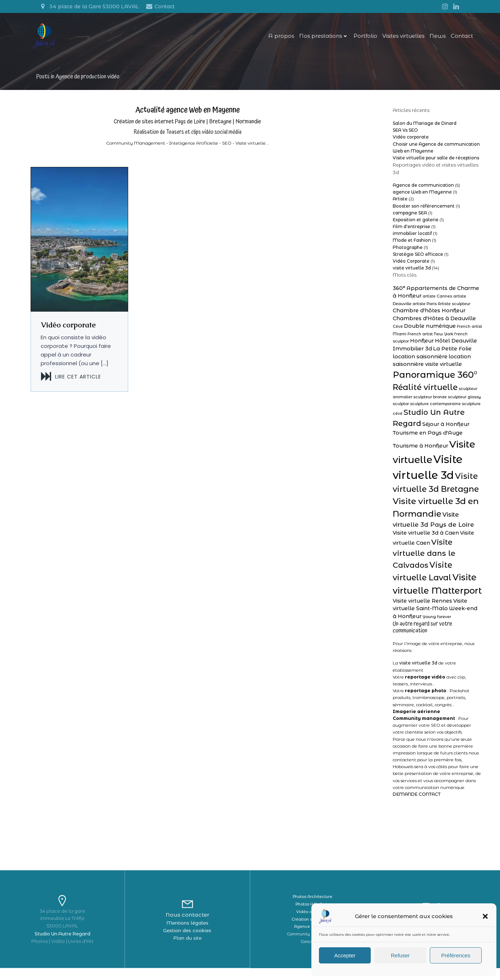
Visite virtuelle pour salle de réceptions (434, 163)
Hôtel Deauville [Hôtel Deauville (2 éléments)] (412, 348)
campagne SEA (408, 218)
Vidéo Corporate (410, 267)
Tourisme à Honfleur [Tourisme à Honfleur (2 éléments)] (440, 441)
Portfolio (360, 38)
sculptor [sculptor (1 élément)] (434, 405)
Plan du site (187, 950)
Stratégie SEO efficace (416, 260)
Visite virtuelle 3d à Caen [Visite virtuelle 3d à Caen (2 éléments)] (424, 542)
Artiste (399, 205)
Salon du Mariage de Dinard (423, 129)
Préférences (456, 955)
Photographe (406, 253)
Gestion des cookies (187, 943)
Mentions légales (187, 935)
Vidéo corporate (409, 143)
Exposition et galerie (414, 225)
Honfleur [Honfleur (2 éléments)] (467, 340)
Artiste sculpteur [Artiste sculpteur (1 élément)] (433, 310)
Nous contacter (187, 927)
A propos (276, 38)
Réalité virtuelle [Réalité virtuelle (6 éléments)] (445, 388)
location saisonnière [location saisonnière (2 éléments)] (450, 356)
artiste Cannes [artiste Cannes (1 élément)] (431, 302)
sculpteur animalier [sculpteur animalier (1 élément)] (411, 398)
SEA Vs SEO (404, 136)
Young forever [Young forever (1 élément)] (430, 626)
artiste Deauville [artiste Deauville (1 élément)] (463, 302)
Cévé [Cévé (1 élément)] (450, 325)
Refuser (400, 955)
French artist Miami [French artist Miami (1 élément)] (442, 333)
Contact (456, 38)
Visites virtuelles (398, 38)
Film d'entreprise (410, 232)
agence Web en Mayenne (421, 198)
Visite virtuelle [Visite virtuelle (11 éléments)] (425, 452)
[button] (485, 916)
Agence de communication (422, 190)
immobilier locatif (411, 239)
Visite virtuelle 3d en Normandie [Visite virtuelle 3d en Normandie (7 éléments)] (422, 510)
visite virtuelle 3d (410, 274)
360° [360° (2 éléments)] (398, 294)
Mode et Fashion (410, 246)
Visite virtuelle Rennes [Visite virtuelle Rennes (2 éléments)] (421, 610)
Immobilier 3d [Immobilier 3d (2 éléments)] (454, 348)
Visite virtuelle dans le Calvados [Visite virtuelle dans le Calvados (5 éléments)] (423, 562)
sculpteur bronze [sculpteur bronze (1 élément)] (448, 398)
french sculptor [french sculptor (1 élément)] (439, 341)
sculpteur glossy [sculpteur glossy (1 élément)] (408, 405)
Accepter (345, 955)
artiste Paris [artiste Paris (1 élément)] (403, 310)
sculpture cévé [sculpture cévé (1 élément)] (438, 414)
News (432, 38)
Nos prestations (318, 38)
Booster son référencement (422, 211)
